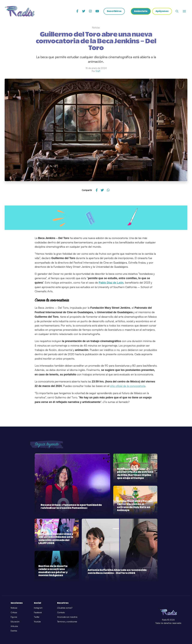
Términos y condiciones (67, 622)
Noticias (14, 608)
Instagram (38, 608)
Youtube (37, 622)
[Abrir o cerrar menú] (184, 11)
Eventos (14, 631)
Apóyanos (162, 11)
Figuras (14, 617)
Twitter (37, 617)
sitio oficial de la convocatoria (128, 386)
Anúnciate (141, 11)
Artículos (14, 626)
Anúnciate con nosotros (67, 617)
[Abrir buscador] (177, 11)
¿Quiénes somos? (65, 608)
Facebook (38, 612)
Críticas (14, 612)
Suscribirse (114, 11)
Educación (15, 622)
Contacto (61, 612)
